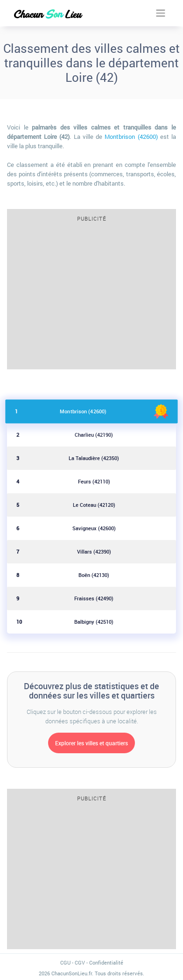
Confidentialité (106, 962)
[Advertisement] (91, 299)
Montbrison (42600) (131, 137)
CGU (65, 962)
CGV (80, 962)
